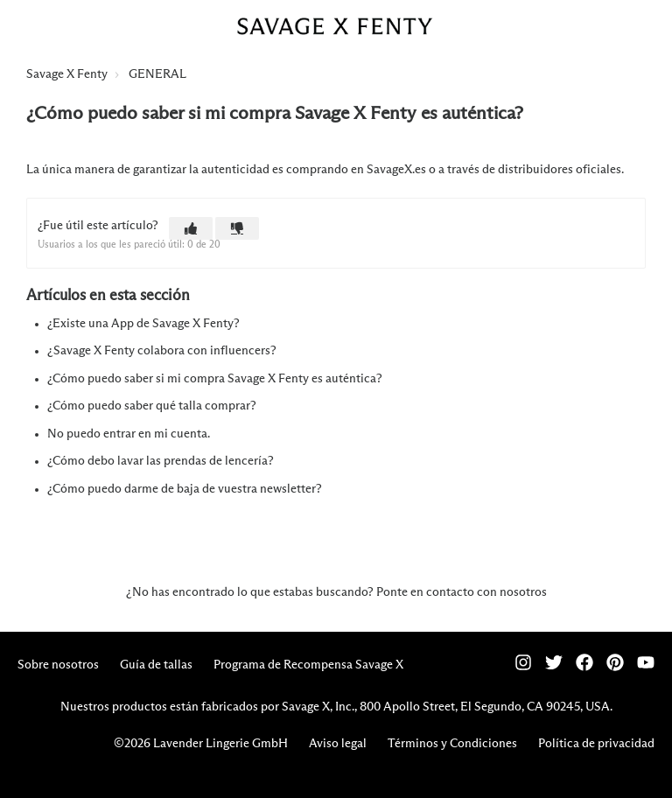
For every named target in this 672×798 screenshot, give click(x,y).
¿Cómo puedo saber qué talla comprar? (152, 406)
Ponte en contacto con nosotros (462, 592)
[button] (191, 228)
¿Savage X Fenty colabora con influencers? (162, 351)
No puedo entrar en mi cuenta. (129, 434)
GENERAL (157, 74)
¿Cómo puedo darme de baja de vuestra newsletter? (185, 489)
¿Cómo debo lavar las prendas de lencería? (161, 461)
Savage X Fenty (67, 74)
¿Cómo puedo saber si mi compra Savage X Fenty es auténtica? (215, 379)
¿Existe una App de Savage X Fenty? (143, 324)
